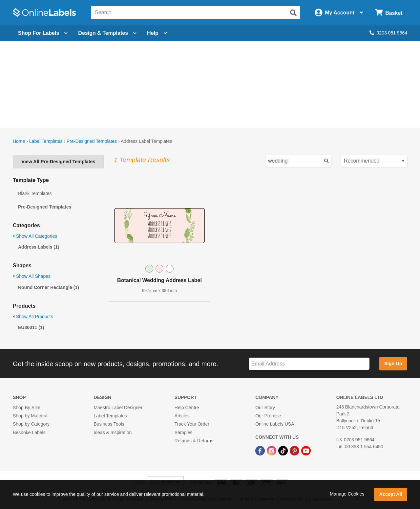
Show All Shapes (32, 276)
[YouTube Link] (306, 450)
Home (19, 141)
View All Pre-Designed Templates (58, 162)
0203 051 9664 (388, 33)
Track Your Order (192, 424)
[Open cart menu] (389, 13)
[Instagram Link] (272, 450)
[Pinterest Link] (295, 450)
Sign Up (393, 364)
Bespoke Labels (29, 432)
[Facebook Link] (261, 450)
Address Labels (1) (39, 247)
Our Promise (268, 416)
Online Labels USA (275, 424)
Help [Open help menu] (157, 33)
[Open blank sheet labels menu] (43, 33)
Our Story (265, 408)
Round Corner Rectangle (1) (49, 287)
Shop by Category (31, 424)
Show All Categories (35, 236)
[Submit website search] (293, 13)
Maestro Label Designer (118, 408)
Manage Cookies (347, 494)
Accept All (391, 494)
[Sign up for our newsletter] (309, 364)
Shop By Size (27, 408)
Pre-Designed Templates (92, 141)
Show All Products (33, 317)
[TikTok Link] (284, 450)
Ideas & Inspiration (113, 432)
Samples (183, 432)
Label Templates (46, 141)
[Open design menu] (107, 33)
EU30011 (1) (31, 327)
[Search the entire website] (196, 12)
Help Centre (187, 408)
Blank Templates (35, 193)
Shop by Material (30, 416)
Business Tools (109, 424)
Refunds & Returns (194, 441)
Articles (182, 416)
